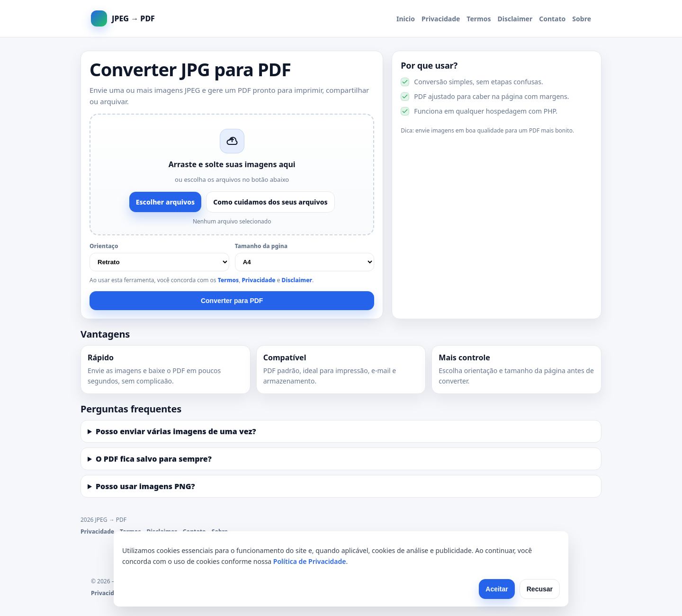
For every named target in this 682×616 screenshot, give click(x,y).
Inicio (406, 19)
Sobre (582, 19)
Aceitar (497, 589)
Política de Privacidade (310, 561)
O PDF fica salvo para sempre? (154, 459)
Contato (552, 19)
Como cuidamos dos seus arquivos (270, 202)
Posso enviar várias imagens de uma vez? (176, 431)
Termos (479, 19)
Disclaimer (515, 19)
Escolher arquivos (166, 202)
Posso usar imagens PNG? (145, 486)
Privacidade (441, 19)
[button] (232, 174)
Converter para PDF (232, 301)
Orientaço (104, 246)
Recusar (540, 589)
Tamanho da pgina (261, 246)
